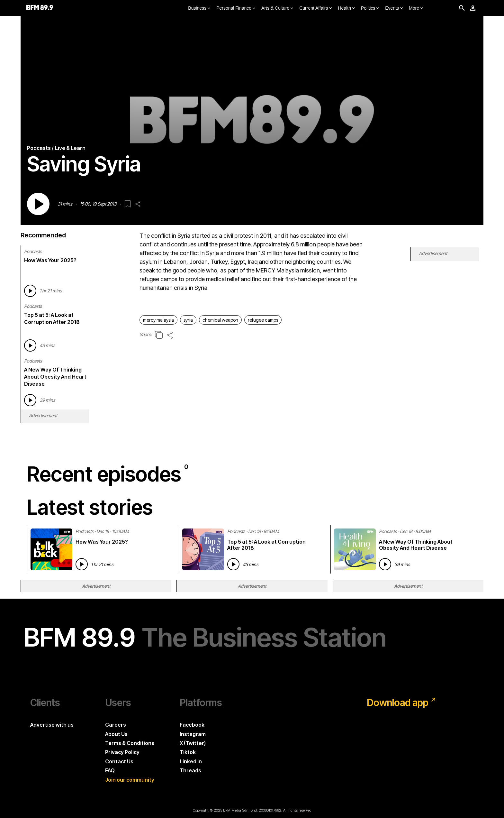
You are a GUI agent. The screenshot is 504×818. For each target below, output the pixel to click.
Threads (190, 770)
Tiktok (188, 752)
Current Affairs (316, 8)
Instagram (193, 734)
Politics (371, 8)
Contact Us (119, 761)
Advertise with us (52, 725)
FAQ (110, 770)
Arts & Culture (278, 8)
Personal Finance (236, 8)
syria (188, 320)
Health (347, 8)
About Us (116, 734)
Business (200, 8)
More (417, 8)
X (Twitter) (193, 743)
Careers (116, 725)
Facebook (192, 725)
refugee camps (263, 320)
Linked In (191, 761)
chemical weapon (220, 320)
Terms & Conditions (130, 743)
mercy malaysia (158, 320)
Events (395, 8)
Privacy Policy (122, 752)
